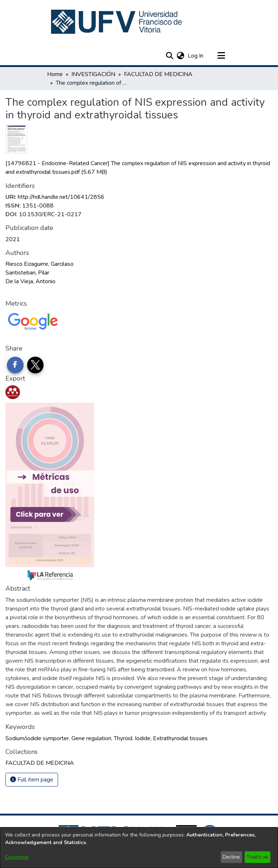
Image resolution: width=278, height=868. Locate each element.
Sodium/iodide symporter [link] (37, 738)
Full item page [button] (32, 780)
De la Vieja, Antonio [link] (30, 281)
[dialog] (139, 848)
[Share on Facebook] (15, 365)
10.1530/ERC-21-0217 (50, 214)
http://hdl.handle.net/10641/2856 (61, 197)
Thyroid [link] (123, 738)
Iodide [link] (143, 738)
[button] (117, 22)
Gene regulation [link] (91, 738)
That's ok (257, 857)
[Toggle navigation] (221, 56)
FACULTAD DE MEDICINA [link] (158, 74)
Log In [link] (196, 56)
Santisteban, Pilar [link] (27, 273)
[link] (40, 763)
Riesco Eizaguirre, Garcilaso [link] (40, 264)
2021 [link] (13, 239)
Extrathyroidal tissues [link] (180, 738)
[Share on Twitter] (36, 365)
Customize (17, 857)
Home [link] (55, 74)
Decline (231, 857)
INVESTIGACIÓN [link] (93, 74)
